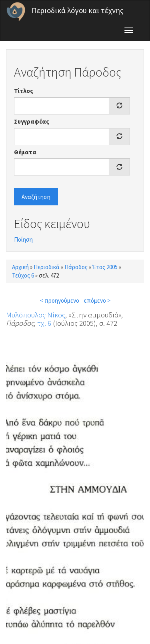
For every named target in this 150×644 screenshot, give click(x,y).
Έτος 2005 (105, 267)
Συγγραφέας (32, 121)
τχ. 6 (44, 323)
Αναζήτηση (36, 197)
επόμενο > (97, 300)
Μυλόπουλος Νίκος (36, 315)
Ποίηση (23, 239)
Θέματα (25, 152)
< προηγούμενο (60, 300)
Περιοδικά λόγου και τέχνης (78, 10)
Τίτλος (24, 91)
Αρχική (20, 267)
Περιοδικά (47, 267)
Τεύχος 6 (23, 275)
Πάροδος (76, 267)
